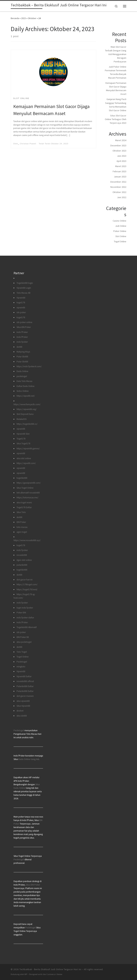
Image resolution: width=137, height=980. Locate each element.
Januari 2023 (120, 177)
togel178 (21, 303)
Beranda (15, 18)
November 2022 (118, 187)
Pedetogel (22, 662)
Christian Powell (28, 144)
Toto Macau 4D (24, 293)
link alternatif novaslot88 (28, 493)
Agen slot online (24, 560)
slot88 (19, 347)
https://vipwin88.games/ (28, 449)
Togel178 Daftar (24, 507)
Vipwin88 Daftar (24, 676)
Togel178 (21, 439)
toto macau (22, 527)
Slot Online (121, 236)
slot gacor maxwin (25, 696)
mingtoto (21, 667)
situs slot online (24, 458)
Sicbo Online (23, 391)
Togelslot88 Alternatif (27, 627)
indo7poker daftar (25, 618)
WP (26, 974)
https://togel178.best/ (27, 589)
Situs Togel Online (25, 488)
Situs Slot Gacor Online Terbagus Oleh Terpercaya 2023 (116, 119)
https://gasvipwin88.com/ (29, 483)
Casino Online (119, 221)
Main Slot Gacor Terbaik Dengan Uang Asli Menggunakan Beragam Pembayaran (116, 54)
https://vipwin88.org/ (27, 409)
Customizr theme (54, 974)
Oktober (32, 18)
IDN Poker (21, 522)
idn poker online (24, 322)
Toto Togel (22, 652)
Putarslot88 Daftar (25, 686)
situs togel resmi (24, 503)
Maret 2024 (121, 140)
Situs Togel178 (23, 444)
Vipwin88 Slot (23, 434)
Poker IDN (21, 613)
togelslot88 (22, 478)
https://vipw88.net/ (26, 396)
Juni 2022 (122, 197)
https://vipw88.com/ (26, 463)
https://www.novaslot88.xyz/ (27, 540)
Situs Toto (21, 512)
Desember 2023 (118, 145)
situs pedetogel (24, 642)
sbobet (20, 711)
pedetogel (22, 376)
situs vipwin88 (23, 701)
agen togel (22, 532)
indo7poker (22, 342)
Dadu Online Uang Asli (29, 759)
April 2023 (121, 161)
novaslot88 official (25, 681)
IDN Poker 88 (23, 637)
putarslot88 (22, 565)
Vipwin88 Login (24, 288)
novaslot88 (22, 555)
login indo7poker (25, 608)
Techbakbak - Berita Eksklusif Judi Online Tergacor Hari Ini (50, 969)
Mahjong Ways (23, 352)
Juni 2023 (122, 156)
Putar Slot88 (22, 357)
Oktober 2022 (119, 192)
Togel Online (120, 241)
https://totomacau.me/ (27, 498)
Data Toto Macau (24, 381)
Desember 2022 (118, 182)
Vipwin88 (21, 298)
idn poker (21, 312)
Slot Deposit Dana (25, 414)
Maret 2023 (121, 166)
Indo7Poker (22, 332)
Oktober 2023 (119, 151)
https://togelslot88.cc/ (27, 424)
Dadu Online (22, 371)
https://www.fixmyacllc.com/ (27, 404)
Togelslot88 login (25, 283)
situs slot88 (22, 716)
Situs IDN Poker (24, 327)
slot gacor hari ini (25, 580)
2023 (23, 18)
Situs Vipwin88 (23, 706)
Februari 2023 (119, 171)
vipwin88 (21, 308)
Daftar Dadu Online (26, 386)
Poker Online (120, 231)
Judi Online (121, 226)
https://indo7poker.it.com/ (29, 366)
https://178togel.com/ (27, 584)
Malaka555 (22, 419)
